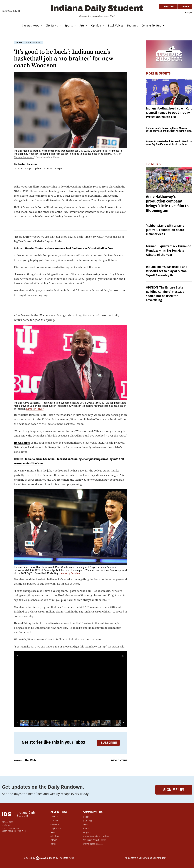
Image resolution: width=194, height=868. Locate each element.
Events (86, 825)
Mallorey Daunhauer (24, 157)
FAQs (53, 832)
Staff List (54, 821)
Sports (165, 73)
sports (19, 43)
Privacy (54, 840)
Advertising (55, 836)
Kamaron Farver (35, 409)
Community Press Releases (94, 840)
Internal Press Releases (93, 844)
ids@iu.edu (7, 825)
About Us (54, 817)
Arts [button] (82, 26)
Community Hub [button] (152, 26)
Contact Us (55, 825)
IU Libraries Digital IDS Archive (96, 836)
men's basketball (34, 43)
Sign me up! (174, 790)
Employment (56, 829)
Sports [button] (69, 26)
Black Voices (115, 26)
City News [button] (52, 26)
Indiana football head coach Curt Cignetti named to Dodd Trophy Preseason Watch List (169, 113)
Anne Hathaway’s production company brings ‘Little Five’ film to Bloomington (167, 204)
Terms (53, 844)
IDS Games (87, 821)
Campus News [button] (31, 26)
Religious (87, 832)
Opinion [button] (96, 26)
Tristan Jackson (27, 164)
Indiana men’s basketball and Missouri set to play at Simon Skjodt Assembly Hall (169, 130)
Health (86, 829)
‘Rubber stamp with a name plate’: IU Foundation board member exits (165, 230)
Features (132, 26)
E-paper (188, 13)
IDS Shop (87, 817)
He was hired (22, 443)
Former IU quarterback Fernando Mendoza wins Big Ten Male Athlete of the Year (169, 143)
